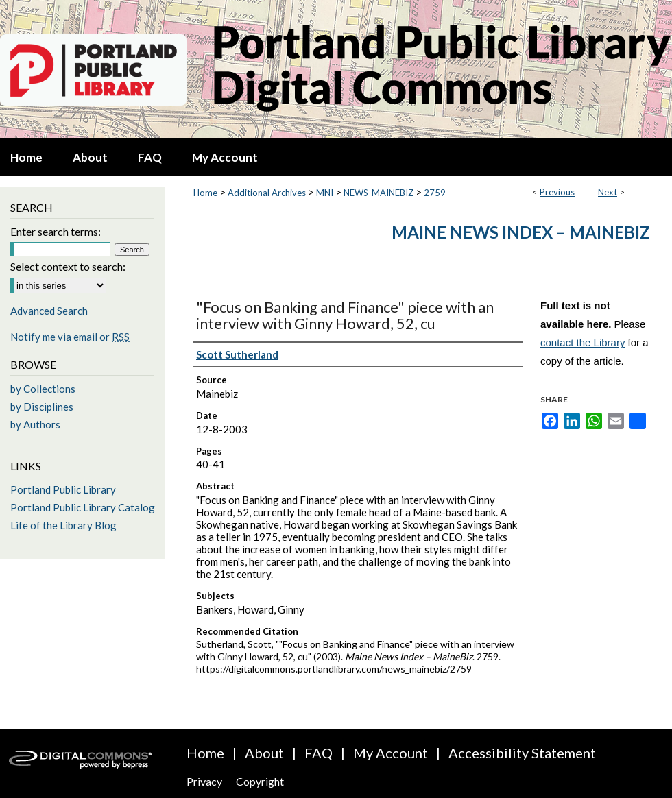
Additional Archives (267, 193)
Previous (557, 192)
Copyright (260, 781)
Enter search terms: (56, 231)
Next (608, 192)
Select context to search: (68, 266)
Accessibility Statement (522, 753)
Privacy (204, 781)
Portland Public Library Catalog (83, 507)
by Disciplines (42, 407)
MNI (325, 193)
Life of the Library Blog (63, 525)
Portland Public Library (63, 489)
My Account (391, 753)
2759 (435, 193)
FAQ (319, 753)
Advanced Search (49, 311)
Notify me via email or (70, 337)
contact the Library (583, 342)
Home (205, 193)
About (264, 753)
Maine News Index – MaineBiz (521, 232)
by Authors (35, 424)
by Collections (43, 389)
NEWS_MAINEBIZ (379, 193)
